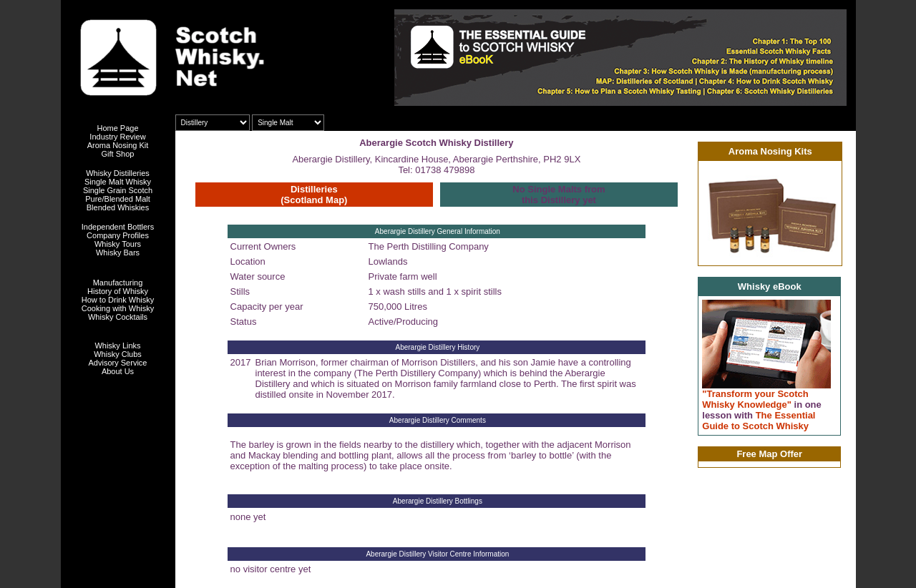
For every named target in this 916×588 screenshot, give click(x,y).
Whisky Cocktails (118, 317)
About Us (118, 371)
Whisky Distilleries (118, 173)
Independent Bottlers (118, 227)
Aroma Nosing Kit (118, 145)
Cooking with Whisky (118, 308)
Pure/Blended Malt (118, 199)
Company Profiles (118, 235)
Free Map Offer (769, 454)
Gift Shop (118, 154)
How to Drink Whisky (118, 300)
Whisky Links (117, 346)
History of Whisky (118, 291)
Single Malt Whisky (118, 182)
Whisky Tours (118, 244)
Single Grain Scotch (118, 190)
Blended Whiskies (118, 207)
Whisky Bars (118, 253)
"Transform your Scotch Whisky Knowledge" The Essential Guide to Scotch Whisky (762, 410)
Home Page (117, 128)
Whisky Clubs (118, 354)
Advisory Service (118, 363)
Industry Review (117, 137)
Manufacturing (118, 283)
